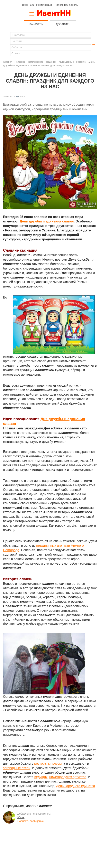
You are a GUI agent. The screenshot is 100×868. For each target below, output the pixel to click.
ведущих (41, 777)
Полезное (20, 62)
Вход (25, 5)
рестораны (42, 764)
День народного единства (76, 786)
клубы (57, 764)
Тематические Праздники (42, 62)
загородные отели (17, 768)
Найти (6, 44)
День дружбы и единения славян (47, 221)
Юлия (21, 817)
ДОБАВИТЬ (63, 24)
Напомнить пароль (66, 5)
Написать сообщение (31, 821)
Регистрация (44, 5)
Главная (8, 62)
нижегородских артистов (68, 777)
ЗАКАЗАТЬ (36, 24)
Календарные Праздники (72, 62)
